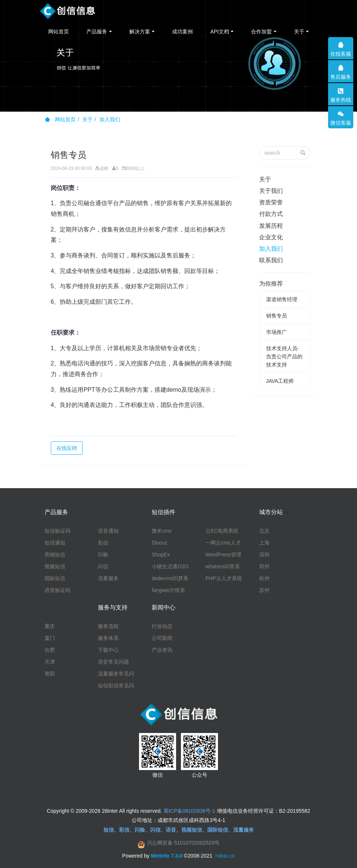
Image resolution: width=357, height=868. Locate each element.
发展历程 (271, 226)
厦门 (50, 638)
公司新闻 (162, 638)
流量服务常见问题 (116, 674)
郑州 (264, 566)
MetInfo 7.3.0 (167, 856)
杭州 (264, 578)
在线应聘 (67, 448)
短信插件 (163, 512)
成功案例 (182, 32)
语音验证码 (57, 590)
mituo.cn (225, 856)
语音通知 (108, 531)
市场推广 (277, 332)
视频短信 (55, 566)
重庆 (50, 626)
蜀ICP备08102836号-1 (189, 811)
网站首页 (59, 32)
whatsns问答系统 (223, 567)
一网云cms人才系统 (223, 543)
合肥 (50, 650)
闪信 (103, 566)
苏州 (264, 590)
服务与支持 (113, 607)
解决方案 (140, 32)
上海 (264, 543)
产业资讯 (162, 650)
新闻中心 (163, 607)
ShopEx (161, 555)
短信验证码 (57, 531)
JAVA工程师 (280, 381)
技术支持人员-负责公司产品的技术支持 (284, 356)
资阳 (50, 674)
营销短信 (55, 555)
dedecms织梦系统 (170, 579)
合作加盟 (261, 32)
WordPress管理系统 (223, 555)
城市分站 (271, 512)
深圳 (264, 555)
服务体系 (108, 638)
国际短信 (55, 578)
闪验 (103, 555)
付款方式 (271, 214)
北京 (264, 531)
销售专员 (277, 316)
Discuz (159, 543)
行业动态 (162, 626)
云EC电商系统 (222, 531)
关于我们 (271, 191)
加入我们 (110, 119)
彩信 (103, 543)
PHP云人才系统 (224, 578)
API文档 (220, 32)
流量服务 (108, 578)
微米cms (162, 531)
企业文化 (271, 237)
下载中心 (108, 650)
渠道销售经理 (282, 299)
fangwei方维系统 (168, 591)
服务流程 (108, 626)
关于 (299, 32)
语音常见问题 (113, 662)
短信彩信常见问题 (116, 686)
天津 (50, 662)
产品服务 (97, 32)
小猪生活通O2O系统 (170, 567)
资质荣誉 (271, 202)
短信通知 (55, 543)
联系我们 (271, 260)
